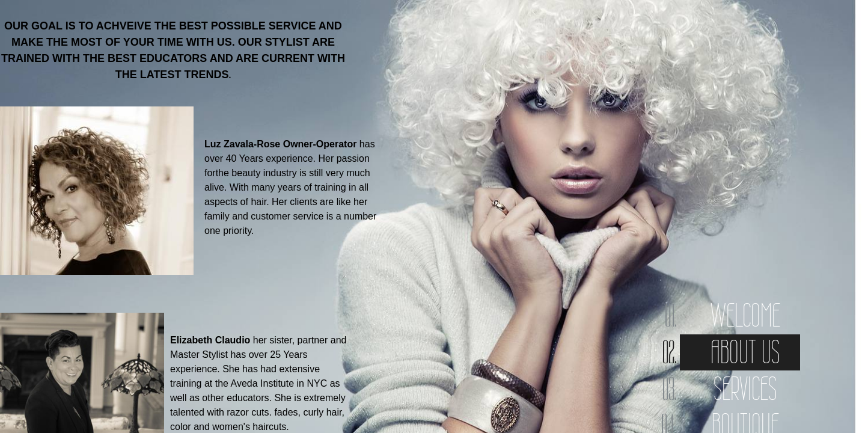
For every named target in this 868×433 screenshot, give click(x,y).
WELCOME (745, 315)
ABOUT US (745, 352)
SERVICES (745, 389)
